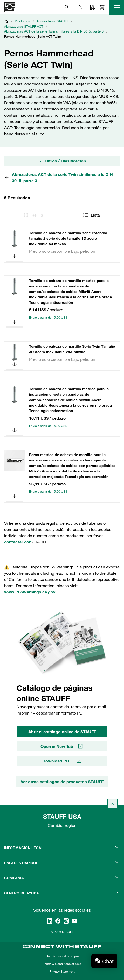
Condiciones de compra (62, 956)
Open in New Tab (62, 746)
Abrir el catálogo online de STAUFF (62, 732)
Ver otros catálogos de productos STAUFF (62, 782)
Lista (91, 215)
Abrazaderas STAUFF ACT (24, 26)
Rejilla (33, 215)
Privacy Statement (62, 971)
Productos (22, 21)
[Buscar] (67, 7)
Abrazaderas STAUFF (52, 21)
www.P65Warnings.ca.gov (30, 592)
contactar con (18, 542)
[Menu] (117, 7)
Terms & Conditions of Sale (62, 964)
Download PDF (62, 761)
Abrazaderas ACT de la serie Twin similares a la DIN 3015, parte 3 (54, 31)
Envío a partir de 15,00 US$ (48, 317)
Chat (108, 961)
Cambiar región (62, 825)
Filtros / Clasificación (62, 161)
